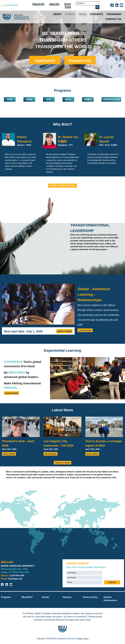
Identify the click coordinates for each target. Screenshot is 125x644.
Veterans (67, 597)
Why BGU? (63, 124)
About (57, 14)
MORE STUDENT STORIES (62, 186)
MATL (68, 99)
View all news (62, 463)
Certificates (111, 99)
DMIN (29, 99)
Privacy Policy (90, 597)
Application (45, 61)
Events (70, 14)
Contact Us (113, 19)
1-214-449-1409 (17, 576)
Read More (9, 454)
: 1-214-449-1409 (10, 5)
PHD (10, 99)
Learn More (85, 330)
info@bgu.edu (15, 579)
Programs (114, 14)
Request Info (80, 61)
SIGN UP (112, 582)
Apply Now (64, 331)
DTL (49, 99)
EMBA (88, 99)
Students (97, 14)
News (83, 14)
